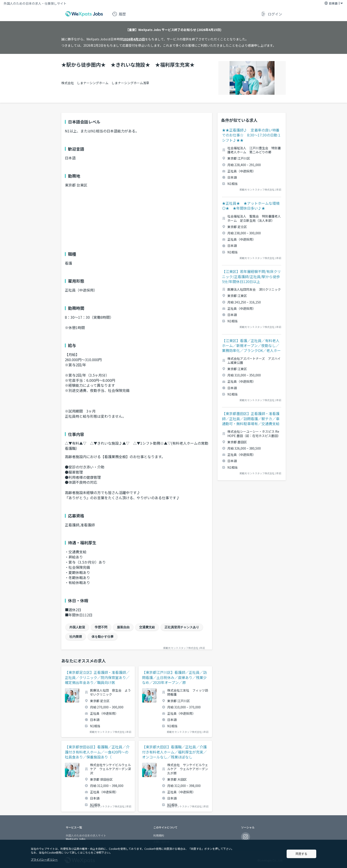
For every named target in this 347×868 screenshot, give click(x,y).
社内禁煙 (76, 637)
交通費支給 (147, 627)
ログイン (272, 14)
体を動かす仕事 (103, 637)
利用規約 (159, 835)
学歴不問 (101, 627)
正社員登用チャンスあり (182, 627)
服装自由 (123, 627)
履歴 (119, 14)
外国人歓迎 (77, 627)
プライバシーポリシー (44, 859)
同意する (301, 854)
